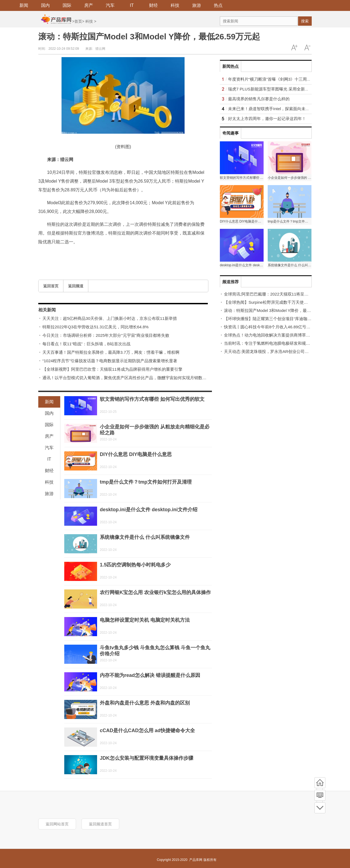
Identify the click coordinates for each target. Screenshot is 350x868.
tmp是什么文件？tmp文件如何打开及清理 (146, 482)
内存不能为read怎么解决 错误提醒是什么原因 (150, 675)
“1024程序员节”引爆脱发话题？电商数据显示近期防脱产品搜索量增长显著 (110, 361)
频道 (320, 795)
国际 (67, 5)
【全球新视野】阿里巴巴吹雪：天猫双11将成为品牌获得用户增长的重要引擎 (112, 369)
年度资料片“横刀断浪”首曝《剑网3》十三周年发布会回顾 (280, 79)
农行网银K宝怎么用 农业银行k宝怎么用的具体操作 (155, 592)
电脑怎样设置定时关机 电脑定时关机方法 (145, 620)
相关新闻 (47, 310)
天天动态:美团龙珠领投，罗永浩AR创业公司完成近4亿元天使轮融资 (286, 351)
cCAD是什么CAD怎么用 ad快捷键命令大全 (147, 730)
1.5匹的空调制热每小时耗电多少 (135, 565)
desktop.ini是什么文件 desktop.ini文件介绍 (149, 510)
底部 (320, 808)
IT (132, 5)
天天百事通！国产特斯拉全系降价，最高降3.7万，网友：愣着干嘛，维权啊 (111, 352)
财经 (153, 5)
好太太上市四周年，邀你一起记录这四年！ (267, 119)
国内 (45, 5)
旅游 (197, 5)
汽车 (110, 5)
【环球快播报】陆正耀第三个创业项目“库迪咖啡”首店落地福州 (281, 319)
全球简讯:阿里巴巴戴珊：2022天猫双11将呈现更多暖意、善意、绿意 (287, 294)
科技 (175, 5)
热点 (218, 5)
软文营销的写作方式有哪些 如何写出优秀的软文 (152, 399)
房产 (89, 5)
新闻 (24, 5)
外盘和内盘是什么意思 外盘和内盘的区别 (145, 703)
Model (72, 255)
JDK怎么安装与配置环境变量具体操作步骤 (147, 758)
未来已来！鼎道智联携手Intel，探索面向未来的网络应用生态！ (285, 109)
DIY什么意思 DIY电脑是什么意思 (136, 454)
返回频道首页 (100, 824)
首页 (78, 21)
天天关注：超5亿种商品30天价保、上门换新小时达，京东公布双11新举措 (110, 318)
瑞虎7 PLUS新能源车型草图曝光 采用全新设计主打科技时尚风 (285, 89)
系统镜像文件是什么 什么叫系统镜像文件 (145, 537)
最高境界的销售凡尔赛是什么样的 (259, 99)
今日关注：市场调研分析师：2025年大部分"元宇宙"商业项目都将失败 (106, 335)
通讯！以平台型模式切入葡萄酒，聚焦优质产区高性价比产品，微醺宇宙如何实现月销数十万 (126, 378)
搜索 (305, 21)
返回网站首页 (57, 824)
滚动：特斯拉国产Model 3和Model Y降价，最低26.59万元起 (279, 310)
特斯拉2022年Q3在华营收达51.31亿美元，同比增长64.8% (95, 327)
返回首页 (51, 286)
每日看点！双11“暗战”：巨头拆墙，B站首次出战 (86, 344)
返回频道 (76, 286)
